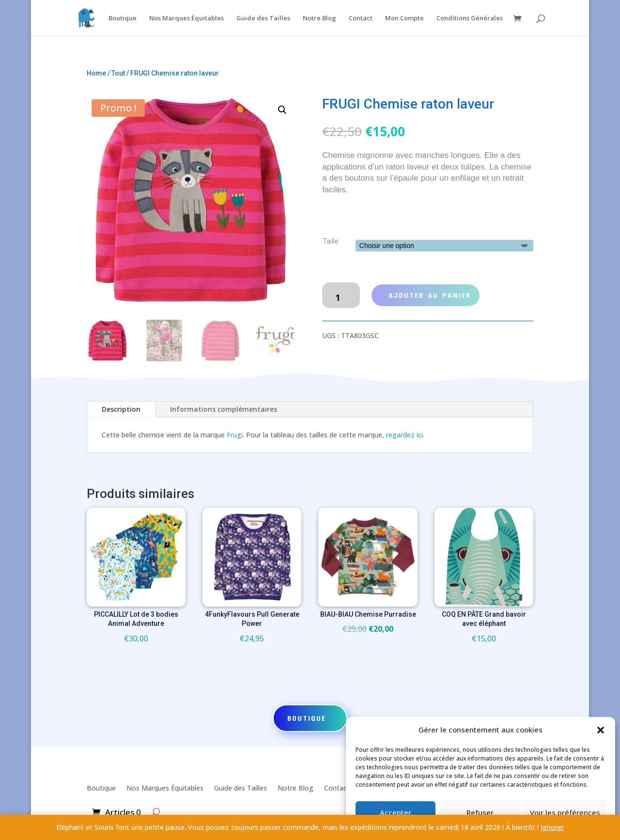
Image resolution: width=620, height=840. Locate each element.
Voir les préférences (565, 812)
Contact (361, 18)
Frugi (235, 435)
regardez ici (404, 435)
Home (96, 73)
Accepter (395, 812)
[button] (601, 730)
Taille (330, 241)
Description (121, 409)
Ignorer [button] (552, 827)
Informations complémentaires (224, 409)
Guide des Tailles (263, 18)
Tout (118, 73)
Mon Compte (404, 18)
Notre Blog (319, 18)
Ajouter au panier (430, 295)
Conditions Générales (470, 18)
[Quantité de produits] (341, 296)
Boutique (123, 18)
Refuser (480, 812)
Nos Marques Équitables (186, 18)
